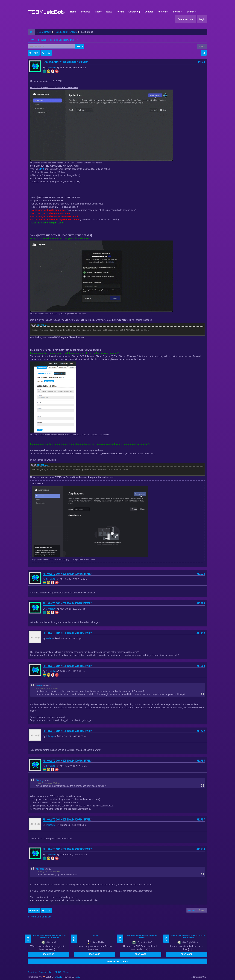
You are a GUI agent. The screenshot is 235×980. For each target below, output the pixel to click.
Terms (66, 972)
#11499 (201, 633)
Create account (186, 19)
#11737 (201, 819)
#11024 (201, 574)
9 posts (202, 47)
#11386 (201, 603)
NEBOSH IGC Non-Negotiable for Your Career (142, 937)
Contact (149, 12)
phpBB (77, 977)
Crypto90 (51, 68)
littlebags (50, 736)
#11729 (201, 731)
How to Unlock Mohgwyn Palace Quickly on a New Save (188, 937)
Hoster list (163, 12)
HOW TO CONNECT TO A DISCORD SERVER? (53, 40)
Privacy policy (46, 972)
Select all (43, 325)
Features (86, 12)
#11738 (201, 849)
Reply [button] (34, 53)
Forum (120, 12)
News (109, 12)
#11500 (201, 666)
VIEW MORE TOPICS (117, 961)
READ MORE (48, 954)
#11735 (201, 761)
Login (202, 19)
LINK (42, 169)
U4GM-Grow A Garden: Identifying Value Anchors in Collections (50, 937)
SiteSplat (58, 977)
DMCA (58, 972)
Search (192, 12)
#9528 (201, 62)
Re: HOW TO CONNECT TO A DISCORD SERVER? (67, 574)
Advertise (32, 972)
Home (73, 12)
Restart (96, 935)
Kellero (49, 638)
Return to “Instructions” (40, 917)
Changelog (134, 12)
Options (192, 910)
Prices (98, 12)
